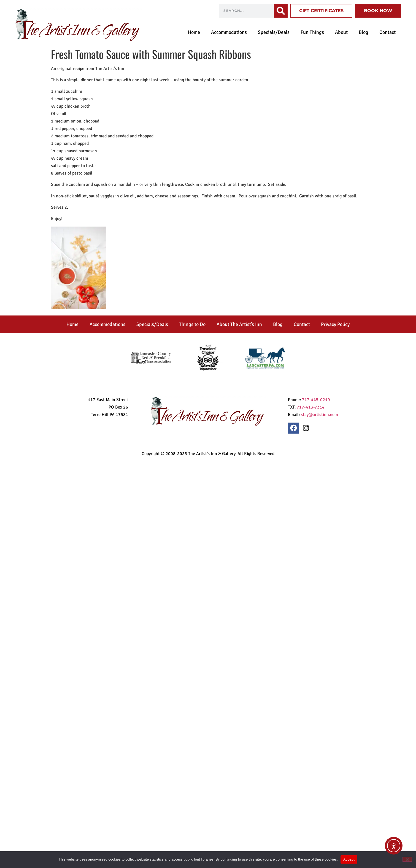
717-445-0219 (316, 400)
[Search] (281, 11)
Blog (364, 32)
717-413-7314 (311, 407)
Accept (349, 859)
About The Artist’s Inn (239, 324)
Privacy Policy (335, 324)
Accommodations (229, 32)
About (341, 32)
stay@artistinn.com (319, 415)
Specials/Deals (274, 32)
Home (194, 32)
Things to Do (192, 324)
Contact (387, 32)
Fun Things (312, 32)
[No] (407, 859)
